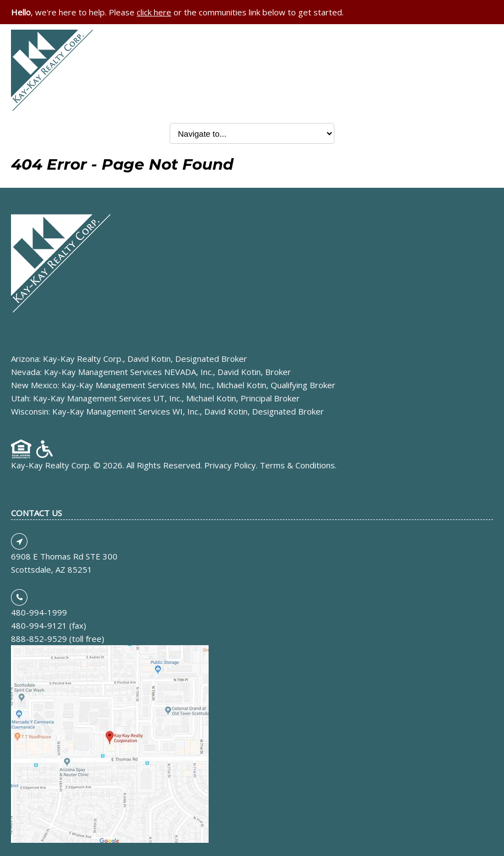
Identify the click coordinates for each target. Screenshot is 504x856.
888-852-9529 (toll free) (58, 639)
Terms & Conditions (297, 465)
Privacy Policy (230, 465)
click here (154, 12)
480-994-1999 (39, 612)
